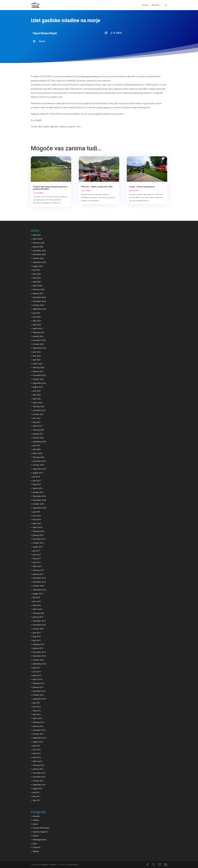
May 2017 (37, 558)
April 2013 (37, 714)
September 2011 (39, 785)
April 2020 (37, 449)
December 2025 (39, 251)
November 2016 (39, 582)
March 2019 (37, 488)
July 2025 (36, 270)
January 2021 (38, 434)
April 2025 (37, 282)
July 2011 (36, 792)
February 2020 (38, 457)
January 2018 (38, 535)
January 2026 (38, 247)
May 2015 (37, 636)
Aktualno (156, 5)
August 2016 (38, 594)
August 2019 (38, 473)
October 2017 (38, 543)
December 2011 (39, 773)
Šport (35, 844)
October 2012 (38, 734)
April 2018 (37, 523)
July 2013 (36, 703)
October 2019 (38, 465)
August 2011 (38, 788)
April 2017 (37, 562)
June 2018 (37, 516)
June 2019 (37, 481)
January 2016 (38, 617)
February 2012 (38, 765)
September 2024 (39, 309)
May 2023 (37, 356)
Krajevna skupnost (40, 832)
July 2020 (36, 445)
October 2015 (38, 629)
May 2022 (37, 395)
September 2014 (39, 664)
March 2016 (37, 609)
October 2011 (38, 781)
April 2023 (37, 360)
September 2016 (39, 590)
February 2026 (38, 243)
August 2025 (38, 266)
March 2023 (37, 364)
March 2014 (37, 679)
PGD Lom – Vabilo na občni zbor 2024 (97, 187)
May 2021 (37, 422)
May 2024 (37, 321)
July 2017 (36, 551)
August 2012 (38, 742)
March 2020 (37, 453)
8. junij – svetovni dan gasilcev (142, 187)
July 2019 (36, 477)
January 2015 (38, 648)
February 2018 (38, 531)
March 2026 (37, 239)
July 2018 (36, 512)
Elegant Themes (49, 865)
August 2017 (38, 547)
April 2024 (37, 325)
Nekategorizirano (40, 840)
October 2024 (38, 305)
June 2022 (37, 391)
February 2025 (38, 289)
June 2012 (37, 750)
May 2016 (37, 605)
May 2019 (37, 484)
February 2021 (38, 430)
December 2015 (39, 621)
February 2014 (38, 683)
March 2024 (37, 328)
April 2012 (37, 757)
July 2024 (36, 313)
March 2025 (37, 286)
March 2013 (37, 718)
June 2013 (37, 707)
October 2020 (38, 438)
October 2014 (38, 660)
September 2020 (39, 442)
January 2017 (38, 574)
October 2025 (38, 258)
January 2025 (38, 293)
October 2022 (38, 379)
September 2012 (39, 738)
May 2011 (37, 800)
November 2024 (39, 301)
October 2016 (38, 586)
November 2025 (39, 254)
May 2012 (37, 753)
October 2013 (38, 695)
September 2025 (39, 262)
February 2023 (38, 367)
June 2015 (37, 633)
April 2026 (37, 235)
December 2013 (39, 691)
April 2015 (37, 640)
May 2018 (37, 519)
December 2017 (39, 539)
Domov (145, 5)
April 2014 (37, 675)
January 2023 (38, 371)
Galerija (36, 820)
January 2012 (38, 769)
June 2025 (37, 274)
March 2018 (37, 527)
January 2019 (38, 492)
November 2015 (39, 625)
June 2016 (37, 601)
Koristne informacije (41, 828)
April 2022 (37, 399)
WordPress (74, 865)
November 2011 (39, 777)
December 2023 (39, 340)
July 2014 (36, 668)
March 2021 (37, 426)
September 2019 (39, 469)
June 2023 (37, 352)
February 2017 (38, 570)
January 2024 (38, 336)
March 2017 (37, 566)
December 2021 (39, 410)
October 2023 (38, 344)
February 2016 (38, 613)
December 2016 (39, 578)
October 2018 (38, 504)
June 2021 (37, 418)
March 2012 (37, 761)
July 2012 (36, 746)
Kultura (35, 836)
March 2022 (37, 403)
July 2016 (36, 597)
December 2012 (39, 730)
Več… (79, 126)
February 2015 (38, 644)
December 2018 (39, 496)
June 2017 (37, 555)
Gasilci (42, 41)
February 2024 (38, 332)
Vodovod (36, 847)
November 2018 (39, 500)
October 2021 (38, 414)
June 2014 (37, 672)
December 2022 (39, 375)
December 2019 (39, 461)
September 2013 (39, 699)
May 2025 (37, 278)
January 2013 (38, 726)
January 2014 (38, 687)
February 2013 (38, 722)
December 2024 (39, 297)
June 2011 (37, 796)
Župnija (36, 851)
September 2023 (39, 348)
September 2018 (39, 508)
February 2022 (38, 406)
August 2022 (38, 387)
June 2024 (37, 317)
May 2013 (37, 711)
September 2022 (39, 383)
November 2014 (39, 656)
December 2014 (39, 652)
